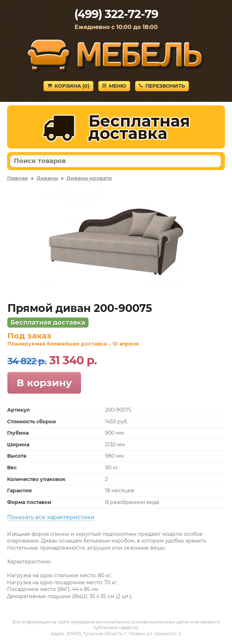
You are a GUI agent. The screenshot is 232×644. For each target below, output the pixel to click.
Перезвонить (162, 86)
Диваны (47, 178)
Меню (114, 86)
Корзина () (68, 86)
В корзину (44, 383)
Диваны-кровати (89, 178)
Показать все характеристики (51, 517)
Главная (18, 178)
